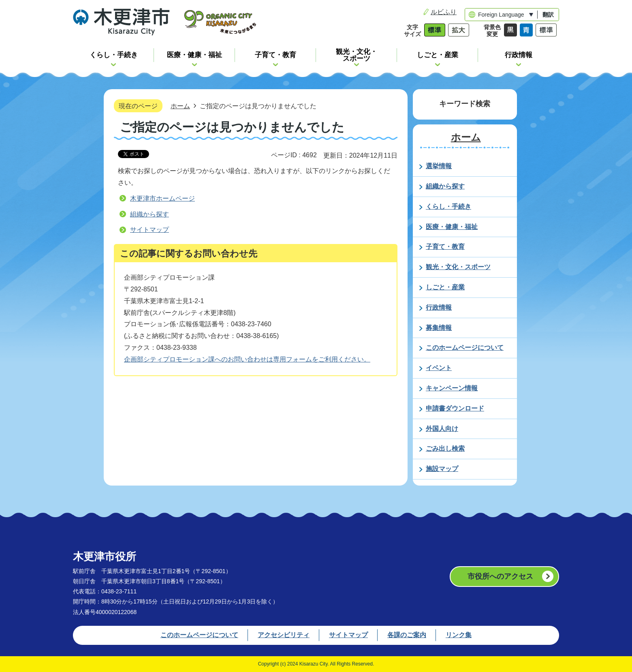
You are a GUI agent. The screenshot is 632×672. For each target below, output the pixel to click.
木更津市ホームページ (162, 198)
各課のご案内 (407, 635)
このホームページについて (199, 635)
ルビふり (444, 12)
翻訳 (548, 15)
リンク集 (459, 635)
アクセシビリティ (284, 635)
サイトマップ (149, 230)
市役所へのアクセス (500, 576)
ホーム (180, 106)
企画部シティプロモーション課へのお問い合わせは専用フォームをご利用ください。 (247, 359)
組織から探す (149, 214)
